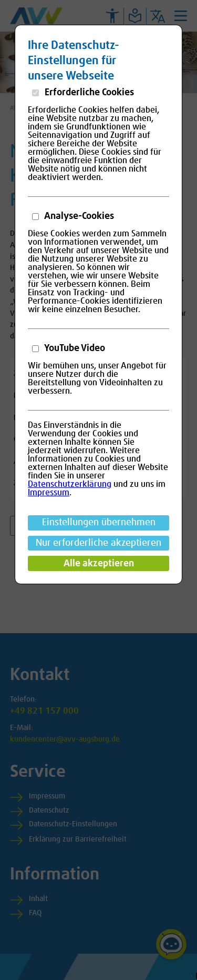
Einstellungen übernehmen (99, 523)
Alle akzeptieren (99, 564)
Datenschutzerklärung (70, 484)
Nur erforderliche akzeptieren (98, 543)
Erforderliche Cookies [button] (88, 93)
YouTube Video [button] (74, 348)
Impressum (49, 493)
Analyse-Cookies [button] (78, 216)
